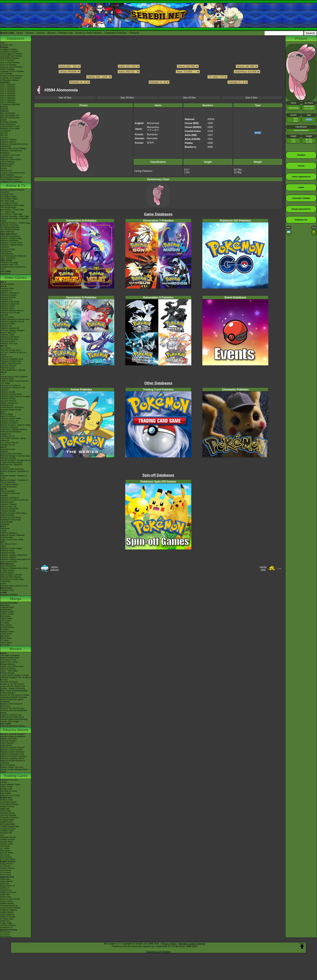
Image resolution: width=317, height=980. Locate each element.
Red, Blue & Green (9, 544)
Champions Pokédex (116, 33)
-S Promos (5, 934)
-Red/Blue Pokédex (9, 49)
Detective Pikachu (8, 366)
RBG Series (6, 616)
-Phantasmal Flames (9, 804)
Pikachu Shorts (16, 730)
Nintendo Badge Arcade (11, 410)
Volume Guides (7, 614)
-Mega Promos (7, 864)
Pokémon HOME (8, 324)
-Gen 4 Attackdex (8, 91)
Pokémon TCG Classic (10, 795)
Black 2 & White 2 (8, 416)
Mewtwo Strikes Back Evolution (14, 719)
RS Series (5, 623)
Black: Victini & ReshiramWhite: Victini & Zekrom (14, 692)
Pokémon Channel (8, 504)
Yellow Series (6, 618)
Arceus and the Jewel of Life (13, 686)
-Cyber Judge (6, 923)
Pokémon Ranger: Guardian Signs (15, 456)
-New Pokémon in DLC (10, 179)
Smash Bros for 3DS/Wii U (12, 407)
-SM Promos (6, 870)
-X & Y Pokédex (7, 60)
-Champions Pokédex (10, 80)
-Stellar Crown (6, 822)
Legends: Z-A (6, 291)
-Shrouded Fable (8, 824)
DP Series (5, 629)
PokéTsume (5, 274)
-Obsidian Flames (8, 837)
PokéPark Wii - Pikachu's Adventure (11, 466)
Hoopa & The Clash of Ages (12, 708)
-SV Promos (6, 866)
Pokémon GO (6, 300)
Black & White (6, 414)
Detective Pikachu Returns (12, 311)
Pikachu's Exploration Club (12, 754)
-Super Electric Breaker (10, 908)
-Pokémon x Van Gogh (10, 155)
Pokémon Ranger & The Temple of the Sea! (15, 679)
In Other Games (7, 570)
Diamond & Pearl (8, 449)
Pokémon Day (6, 157)
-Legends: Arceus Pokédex (12, 71)
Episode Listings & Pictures (12, 190)
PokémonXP (6, 146)
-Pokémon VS (6, 928)
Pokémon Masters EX (10, 304)
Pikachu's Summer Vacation (13, 734)
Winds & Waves (7, 284)
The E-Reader (6, 522)
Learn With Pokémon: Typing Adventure (13, 439)
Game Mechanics (8, 124)
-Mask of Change (8, 917)
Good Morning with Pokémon (13, 256)
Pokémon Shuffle (8, 392)
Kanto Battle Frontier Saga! (12, 205)
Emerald (4, 496)
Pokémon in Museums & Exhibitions (11, 152)
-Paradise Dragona (9, 910)
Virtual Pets (5, 581)
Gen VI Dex (189, 98)
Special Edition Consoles (11, 575)
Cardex (3, 120)
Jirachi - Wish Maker (9, 671)
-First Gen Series (8, 859)
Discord (51, 33)
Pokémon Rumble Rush (11, 361)
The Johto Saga (7, 201)
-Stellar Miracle (7, 912)
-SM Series (5, 846)
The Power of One (8, 660)
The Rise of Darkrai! (9, 682)
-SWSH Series (7, 844)
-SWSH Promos (7, 868)
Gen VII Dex (127, 98)
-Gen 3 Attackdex (8, 89)
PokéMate (5, 524)
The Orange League (9, 199)
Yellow (3, 546)
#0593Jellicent (54, 569)
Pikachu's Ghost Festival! (11, 750)
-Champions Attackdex (10, 104)
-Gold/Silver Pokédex (10, 52)
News (3, 43)
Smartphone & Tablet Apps (12, 579)
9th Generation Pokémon (11, 177)
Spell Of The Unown (9, 662)
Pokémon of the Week (10, 129)
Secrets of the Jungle (10, 721)
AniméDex (5, 192)
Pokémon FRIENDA (9, 595)
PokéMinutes (6, 251)
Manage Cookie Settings (192, 944)
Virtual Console (7, 573)
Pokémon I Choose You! (11, 715)
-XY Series (5, 848)
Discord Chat (6, 170)
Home (20, 33)
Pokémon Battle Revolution (12, 469)
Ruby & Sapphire (8, 491)
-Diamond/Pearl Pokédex (11, 56)
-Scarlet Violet (6, 842)
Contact (41, 33)
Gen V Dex (252, 98)
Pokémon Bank (7, 379)
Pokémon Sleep (7, 308)
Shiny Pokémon (7, 232)
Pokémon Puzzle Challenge (12, 535)
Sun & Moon (6, 348)
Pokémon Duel (7, 405)
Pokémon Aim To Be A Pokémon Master (14, 220)
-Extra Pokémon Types (10, 784)
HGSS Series (6, 634)
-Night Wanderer (7, 914)
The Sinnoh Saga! (8, 207)
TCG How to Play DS (10, 443)
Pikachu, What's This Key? (12, 767)
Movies (16, 649)
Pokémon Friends (8, 297)
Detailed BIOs (6, 610)
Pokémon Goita (7, 590)
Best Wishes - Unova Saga (12, 210)
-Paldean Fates (7, 831)
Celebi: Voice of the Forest (12, 666)
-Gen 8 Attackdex (8, 100)
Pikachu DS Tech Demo (11, 518)
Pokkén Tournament (9, 403)
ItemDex (4, 107)
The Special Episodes (10, 227)
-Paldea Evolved (7, 839)
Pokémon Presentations (11, 159)
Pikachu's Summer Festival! (12, 747)
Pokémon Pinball (8, 553)
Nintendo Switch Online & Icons (14, 586)
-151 (2, 835)
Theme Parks (6, 166)
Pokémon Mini (6, 537)
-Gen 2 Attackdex (8, 87)
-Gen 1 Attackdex (8, 85)
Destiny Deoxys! (7, 673)
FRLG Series (6, 625)
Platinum (4, 451)
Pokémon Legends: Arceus (12, 322)
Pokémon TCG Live (9, 344)
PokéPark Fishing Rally (10, 520)
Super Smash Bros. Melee (12, 540)
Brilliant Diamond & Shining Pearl (15, 319)
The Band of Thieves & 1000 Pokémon (13, 389)
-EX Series (5, 855)
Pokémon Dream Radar (11, 418)
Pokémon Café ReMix (10, 302)
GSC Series (6, 621)
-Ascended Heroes (8, 802)
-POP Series (6, 875)
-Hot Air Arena (6, 901)
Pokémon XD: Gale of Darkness (14, 500)
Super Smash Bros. (9, 562)
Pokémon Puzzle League (11, 548)
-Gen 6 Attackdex (8, 96)
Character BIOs (7, 607)
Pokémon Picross (8, 399)
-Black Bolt (5, 809)
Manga (16, 599)
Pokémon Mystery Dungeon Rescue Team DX (12, 331)
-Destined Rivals (7, 813)
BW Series (5, 636)
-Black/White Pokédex (10, 58)
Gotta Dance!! (6, 745)
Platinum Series (7, 632)
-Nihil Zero (5, 884)
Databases (16, 38)
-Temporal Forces (8, 828)
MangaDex (5, 605)
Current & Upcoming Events (13, 173)
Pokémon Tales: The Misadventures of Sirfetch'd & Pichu (13, 267)
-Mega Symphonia (8, 892)
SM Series (5, 645)
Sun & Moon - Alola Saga (11, 214)
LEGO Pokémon (7, 162)
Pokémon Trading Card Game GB (15, 559)
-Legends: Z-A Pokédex (11, 78)
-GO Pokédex (6, 74)
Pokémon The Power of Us (12, 717)
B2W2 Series (6, 638)
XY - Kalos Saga (7, 212)
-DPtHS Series (7, 853)
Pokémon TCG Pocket (10, 313)
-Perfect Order (6, 800)
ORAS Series (6, 643)
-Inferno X (5, 888)
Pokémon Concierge (9, 263)
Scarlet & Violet (7, 288)
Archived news (7, 45)
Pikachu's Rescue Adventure (13, 736)
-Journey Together (8, 815)
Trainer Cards (6, 787)
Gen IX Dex (65, 98)
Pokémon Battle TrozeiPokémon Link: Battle (14, 382)
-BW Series (5, 851)
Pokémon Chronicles (9, 225)
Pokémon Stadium (8, 557)
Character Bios (7, 194)
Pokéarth (134, 33)
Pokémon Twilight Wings (11, 238)
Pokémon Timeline (8, 140)
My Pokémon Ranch (9, 484)
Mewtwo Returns (8, 664)
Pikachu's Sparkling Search (12, 758)
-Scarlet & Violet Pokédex (11, 76)
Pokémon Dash (7, 502)
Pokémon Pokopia (8, 295)
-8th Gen (4, 135)
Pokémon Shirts (7, 164)
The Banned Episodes (10, 229)
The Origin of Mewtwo (10, 655)
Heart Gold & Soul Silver (11, 454)
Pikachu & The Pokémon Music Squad (14, 771)
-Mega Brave (6, 890)
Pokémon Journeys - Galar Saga (15, 216)
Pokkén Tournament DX (11, 363)
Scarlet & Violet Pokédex (88, 33)
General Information (9, 603)
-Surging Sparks (7, 820)
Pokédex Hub (65, 33)
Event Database (7, 175)
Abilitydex (5, 111)
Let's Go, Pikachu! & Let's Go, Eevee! (13, 353)
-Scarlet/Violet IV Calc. (10, 126)
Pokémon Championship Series (14, 144)
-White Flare (6, 811)
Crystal (3, 531)
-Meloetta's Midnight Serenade (14, 697)
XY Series (5, 640)
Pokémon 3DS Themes (10, 577)
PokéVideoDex (7, 254)
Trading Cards (16, 776)
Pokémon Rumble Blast (11, 432)
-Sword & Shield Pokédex (11, 67)
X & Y (3, 374)
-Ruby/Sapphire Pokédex (11, 54)
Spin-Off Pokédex (8, 113)
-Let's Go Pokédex (8, 65)
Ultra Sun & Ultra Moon (10, 350)
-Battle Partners (7, 903)
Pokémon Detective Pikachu (13, 726)
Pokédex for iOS (7, 445)
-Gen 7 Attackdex (8, 98)
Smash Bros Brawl (8, 487)
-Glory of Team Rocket (10, 899)
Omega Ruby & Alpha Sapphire (14, 377)
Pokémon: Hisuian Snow (11, 243)
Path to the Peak (8, 249)
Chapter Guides (7, 612)
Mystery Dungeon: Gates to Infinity (15, 425)
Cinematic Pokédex (9, 122)
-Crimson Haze (7, 919)
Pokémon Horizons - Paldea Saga (15, 223)
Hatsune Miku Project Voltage (13, 148)
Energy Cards (6, 789)
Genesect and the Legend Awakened (12, 701)
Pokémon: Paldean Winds (12, 245)
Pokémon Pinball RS (9, 509)
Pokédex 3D (6, 434)
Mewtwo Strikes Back (10, 658)
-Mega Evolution (7, 806)
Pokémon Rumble (8, 458)
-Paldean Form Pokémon (11, 181)
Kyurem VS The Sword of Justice (15, 695)
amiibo (3, 584)
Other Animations (8, 258)
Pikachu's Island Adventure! (12, 752)
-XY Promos (6, 873)
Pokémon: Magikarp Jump (12, 359)
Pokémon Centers (8, 142)
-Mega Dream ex (8, 886)
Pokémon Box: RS (8, 507)
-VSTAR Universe (8, 925)
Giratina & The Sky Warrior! (12, 684)
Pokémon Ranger (8, 511)
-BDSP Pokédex (7, 69)
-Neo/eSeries (6, 857)
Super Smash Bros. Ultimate (13, 370)
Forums (30, 33)
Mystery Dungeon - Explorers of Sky (14, 472)
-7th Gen (4, 137)
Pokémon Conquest (9, 427)
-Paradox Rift (6, 833)
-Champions (6, 131)
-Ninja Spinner (6, 881)
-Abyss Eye (5, 879)
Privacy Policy (169, 944)
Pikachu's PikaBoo (8, 741)
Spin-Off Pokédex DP (10, 115)
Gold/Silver (5, 529)
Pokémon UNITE (8, 306)
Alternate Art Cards (9, 791)
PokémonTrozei (7, 515)
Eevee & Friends (8, 765)
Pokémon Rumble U (9, 423)
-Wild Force (5, 921)
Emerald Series (7, 627)
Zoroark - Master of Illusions (13, 688)
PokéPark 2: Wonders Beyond (13, 429)
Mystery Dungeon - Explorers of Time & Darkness (14, 481)
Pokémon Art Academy (10, 385)
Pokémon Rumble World (11, 394)
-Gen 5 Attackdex (8, 93)
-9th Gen (4, 133)
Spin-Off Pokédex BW (10, 118)
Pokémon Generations (10, 236)
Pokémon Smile (7, 335)
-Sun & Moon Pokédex (10, 63)
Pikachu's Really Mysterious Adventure (13, 762)
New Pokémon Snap (9, 339)
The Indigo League (8, 196)
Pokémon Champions (10, 293)
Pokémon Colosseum (10, 498)
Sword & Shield (7, 317)
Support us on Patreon (158, 952)
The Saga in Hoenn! (9, 203)
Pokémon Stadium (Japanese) (14, 555)
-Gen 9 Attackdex (8, 102)
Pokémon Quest (7, 368)
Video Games (16, 278)
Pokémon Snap (7, 551)
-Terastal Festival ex (9, 906)
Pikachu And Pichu (8, 739)
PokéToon (5, 247)
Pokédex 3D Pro (7, 436)
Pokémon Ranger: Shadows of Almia (14, 477)
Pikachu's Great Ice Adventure (14, 756)
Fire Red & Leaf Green (10, 493)
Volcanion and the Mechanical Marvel (13, 712)
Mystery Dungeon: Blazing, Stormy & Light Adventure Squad (16, 461)
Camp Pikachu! (7, 743)
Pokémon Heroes (8, 669)
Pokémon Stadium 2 (9, 533)
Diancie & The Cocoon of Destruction (11, 705)
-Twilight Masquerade (10, 826)
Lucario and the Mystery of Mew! (15, 675)
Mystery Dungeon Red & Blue (13, 513)
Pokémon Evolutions (9, 240)
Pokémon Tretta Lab (9, 421)
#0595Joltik (263, 569)
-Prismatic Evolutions (9, 817)
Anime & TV (16, 186)
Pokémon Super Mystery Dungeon (15, 396)
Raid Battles (6, 793)
